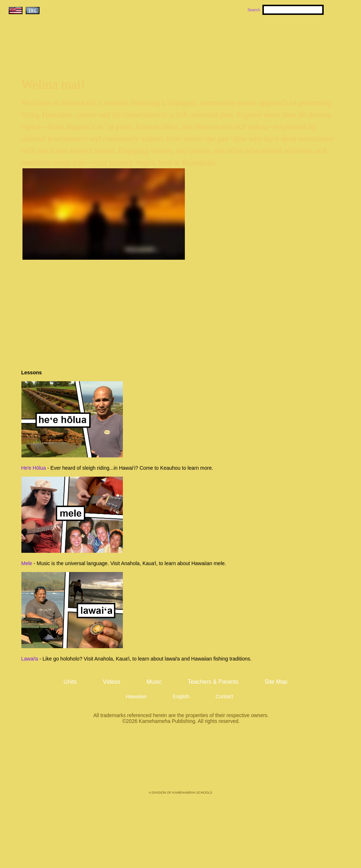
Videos (249, 37)
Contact (224, 696)
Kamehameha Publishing (180, 762)
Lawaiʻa (30, 659)
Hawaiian (136, 696)
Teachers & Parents (310, 37)
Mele (27, 563)
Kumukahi (69, 46)
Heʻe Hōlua (34, 468)
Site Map (276, 682)
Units (170, 37)
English (181, 696)
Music (215, 37)
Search (254, 10)
